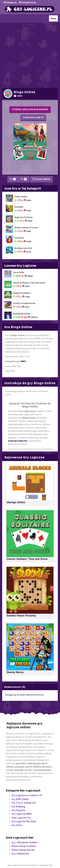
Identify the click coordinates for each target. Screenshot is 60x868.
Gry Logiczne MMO (22, 814)
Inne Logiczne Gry (21, 818)
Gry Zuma (17, 825)
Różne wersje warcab (23, 850)
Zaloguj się (10, 2)
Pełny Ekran (41, 179)
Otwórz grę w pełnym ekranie (30, 109)
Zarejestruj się (28, 2)
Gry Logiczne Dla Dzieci (24, 821)
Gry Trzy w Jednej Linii (24, 803)
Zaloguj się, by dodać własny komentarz (25, 695)
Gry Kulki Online (20, 799)
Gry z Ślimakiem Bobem (24, 842)
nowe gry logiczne (18, 441)
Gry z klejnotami (20, 853)
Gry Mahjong (18, 806)
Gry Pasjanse (18, 810)
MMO (18, 96)
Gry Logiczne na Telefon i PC (27, 795)
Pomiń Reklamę (33, 117)
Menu (54, 19)
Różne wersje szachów (24, 846)
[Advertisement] (30, 55)
